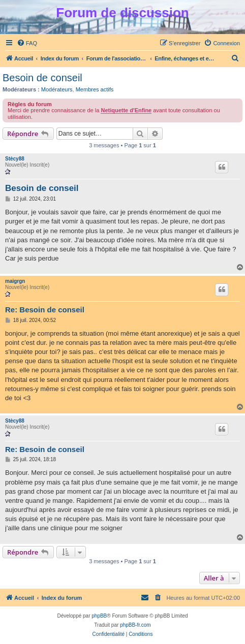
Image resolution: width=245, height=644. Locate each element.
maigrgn (15, 281)
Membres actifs (95, 89)
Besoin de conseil (42, 78)
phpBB (99, 616)
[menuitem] (27, 43)
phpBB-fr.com (135, 625)
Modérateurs (57, 89)
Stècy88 (15, 159)
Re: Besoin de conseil (45, 310)
